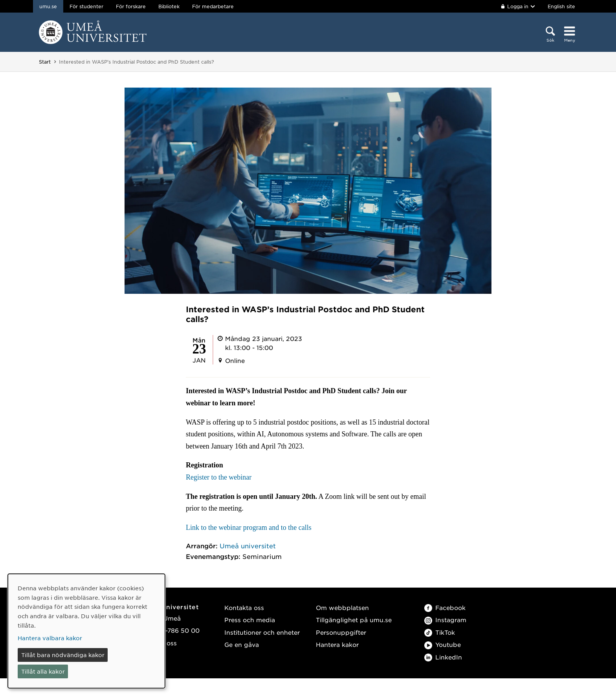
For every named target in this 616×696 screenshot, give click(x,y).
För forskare (131, 6)
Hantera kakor (337, 644)
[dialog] (86, 631)
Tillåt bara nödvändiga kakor (63, 655)
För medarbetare (213, 6)
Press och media (250, 620)
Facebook (445, 607)
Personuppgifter (341, 632)
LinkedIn (443, 657)
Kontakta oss (244, 607)
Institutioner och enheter (262, 632)
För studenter (86, 6)
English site (561, 6)
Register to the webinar (219, 477)
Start (45, 62)
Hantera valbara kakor (50, 638)
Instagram (445, 620)
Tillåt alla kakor (43, 671)
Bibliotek (169, 6)
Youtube (443, 644)
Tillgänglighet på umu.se (354, 620)
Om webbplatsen (342, 607)
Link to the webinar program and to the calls (249, 527)
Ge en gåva (242, 644)
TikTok (440, 632)
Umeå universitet (248, 546)
